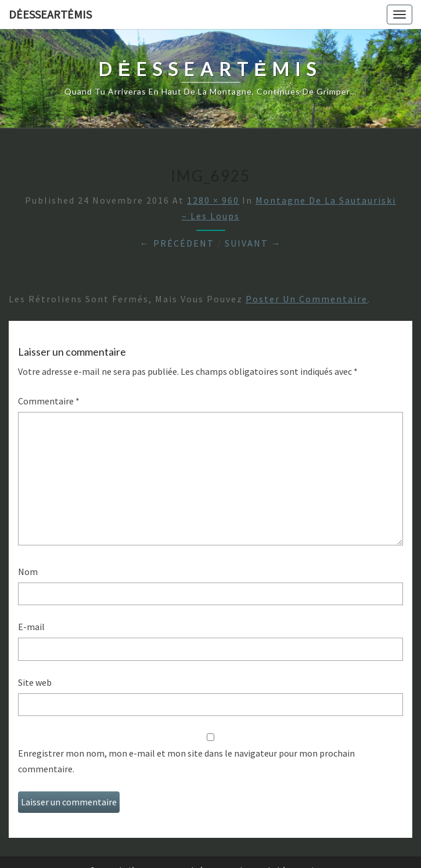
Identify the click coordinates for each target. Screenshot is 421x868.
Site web (35, 682)
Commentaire (49, 401)
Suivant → (253, 243)
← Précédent (177, 243)
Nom (28, 572)
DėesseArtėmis (50, 14)
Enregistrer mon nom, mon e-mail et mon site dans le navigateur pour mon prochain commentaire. (186, 761)
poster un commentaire (307, 299)
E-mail (31, 627)
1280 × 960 (213, 200)
